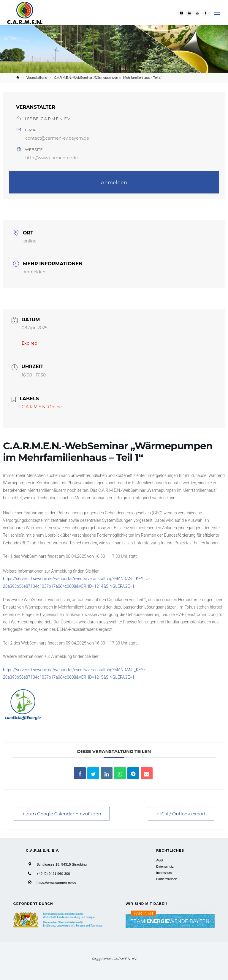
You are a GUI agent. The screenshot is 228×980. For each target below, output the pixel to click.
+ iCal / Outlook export (181, 814)
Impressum (164, 873)
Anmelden (114, 183)
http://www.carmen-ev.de (52, 158)
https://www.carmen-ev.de (56, 882)
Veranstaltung (37, 78)
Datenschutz (165, 866)
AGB (159, 860)
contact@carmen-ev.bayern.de (57, 138)
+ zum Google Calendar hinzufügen (62, 814)
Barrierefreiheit (166, 879)
